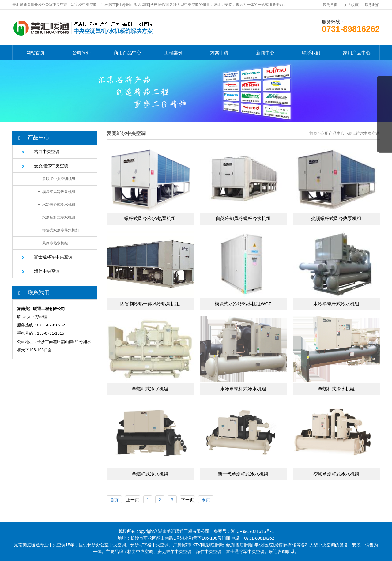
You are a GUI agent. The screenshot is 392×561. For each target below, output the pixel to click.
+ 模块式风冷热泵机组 (57, 192)
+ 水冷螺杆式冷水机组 (57, 217)
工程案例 (173, 53)
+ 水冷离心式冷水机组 (57, 205)
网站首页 (36, 53)
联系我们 (372, 5)
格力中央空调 (47, 152)
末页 (206, 500)
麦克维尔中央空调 (51, 166)
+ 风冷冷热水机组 (53, 243)
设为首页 (330, 5)
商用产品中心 (127, 53)
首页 (313, 133)
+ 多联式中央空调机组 (57, 179)
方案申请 (219, 53)
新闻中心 (265, 53)
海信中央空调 (47, 271)
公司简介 (81, 53)
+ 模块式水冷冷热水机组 (58, 230)
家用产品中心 (357, 53)
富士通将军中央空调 (53, 257)
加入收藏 (351, 5)
